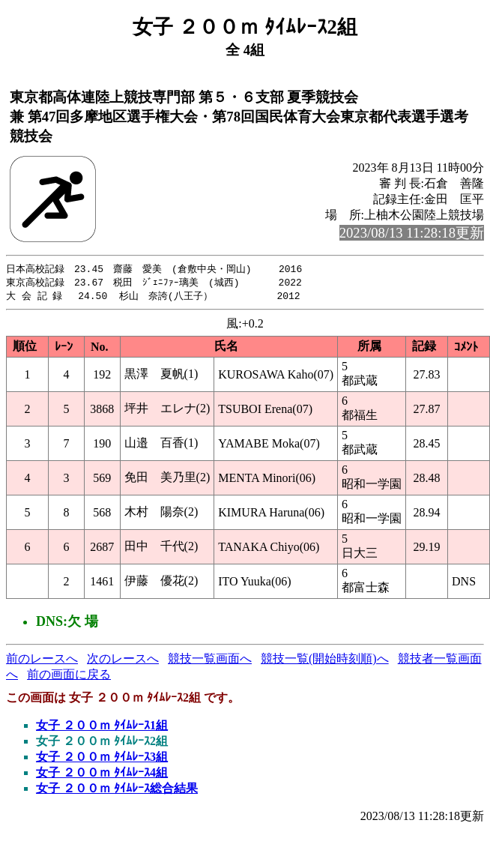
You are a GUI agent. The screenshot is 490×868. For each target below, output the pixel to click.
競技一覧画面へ (210, 661)
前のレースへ (42, 661)
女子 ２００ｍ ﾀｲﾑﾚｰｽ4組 (102, 775)
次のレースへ (123, 661)
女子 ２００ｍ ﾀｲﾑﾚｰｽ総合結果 (117, 790)
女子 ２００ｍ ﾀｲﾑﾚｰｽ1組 (102, 727)
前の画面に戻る (69, 676)
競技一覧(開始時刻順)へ (325, 661)
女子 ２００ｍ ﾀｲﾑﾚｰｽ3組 (102, 759)
